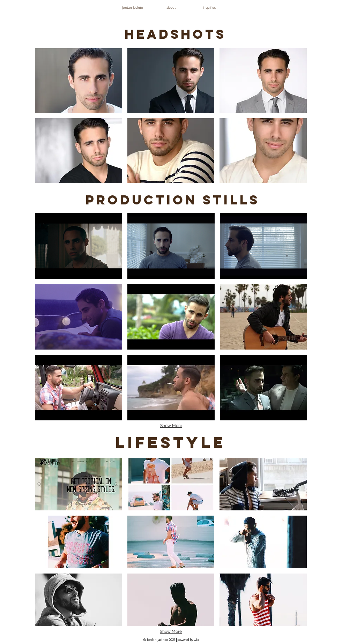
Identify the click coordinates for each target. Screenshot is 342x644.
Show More (171, 426)
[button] (79, 81)
